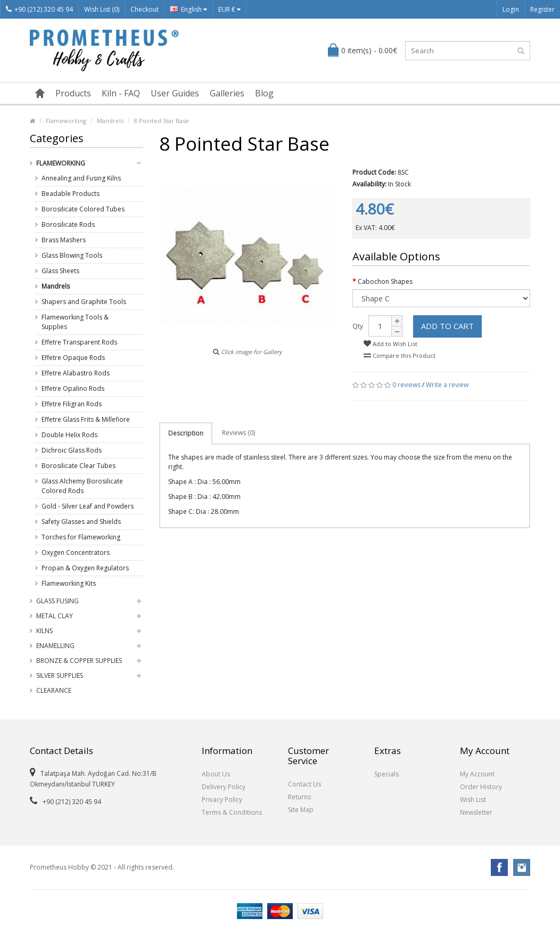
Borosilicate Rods (68, 224)
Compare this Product (400, 355)
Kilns (44, 631)
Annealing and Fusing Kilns (81, 178)
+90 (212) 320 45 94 (39, 9)
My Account (477, 774)
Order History (481, 787)
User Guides (175, 93)
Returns (299, 797)
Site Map (301, 810)
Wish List (473, 800)
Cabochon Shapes (385, 281)
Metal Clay (55, 616)
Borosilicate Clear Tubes (79, 466)
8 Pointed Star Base (162, 121)
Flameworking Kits (69, 583)
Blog (264, 93)
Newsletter (476, 812)
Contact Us (304, 784)
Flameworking (66, 121)
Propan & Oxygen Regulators (85, 568)
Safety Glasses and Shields (81, 522)
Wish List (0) (102, 9)
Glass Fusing (57, 601)
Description (186, 433)
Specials (386, 774)
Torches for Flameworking (81, 537)
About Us (216, 774)
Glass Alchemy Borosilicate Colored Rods (82, 486)
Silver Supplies (60, 675)
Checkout (145, 9)
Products (73, 93)
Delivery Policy (224, 787)
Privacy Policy (222, 800)
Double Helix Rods (69, 435)
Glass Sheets (60, 271)
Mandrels (110, 121)
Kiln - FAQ (121, 93)
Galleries (227, 93)
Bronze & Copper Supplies (79, 661)
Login (511, 9)
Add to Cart (447, 326)
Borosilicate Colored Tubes (83, 209)
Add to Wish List (390, 344)
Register (542, 9)
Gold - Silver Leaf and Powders (88, 506)
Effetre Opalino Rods (73, 388)
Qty (358, 326)
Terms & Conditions (232, 812)
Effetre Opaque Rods (73, 358)
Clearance (54, 690)
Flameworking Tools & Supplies (75, 322)
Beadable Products (71, 194)
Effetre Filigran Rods (72, 404)
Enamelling (55, 646)
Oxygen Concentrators (76, 552)
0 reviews (406, 385)
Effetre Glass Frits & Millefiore (86, 419)
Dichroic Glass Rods (72, 450)
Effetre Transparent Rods (79, 342)
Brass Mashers (64, 240)
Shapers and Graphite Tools (84, 302)
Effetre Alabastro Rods (76, 373)
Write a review (447, 385)
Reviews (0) (238, 433)
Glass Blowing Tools (72, 255)
